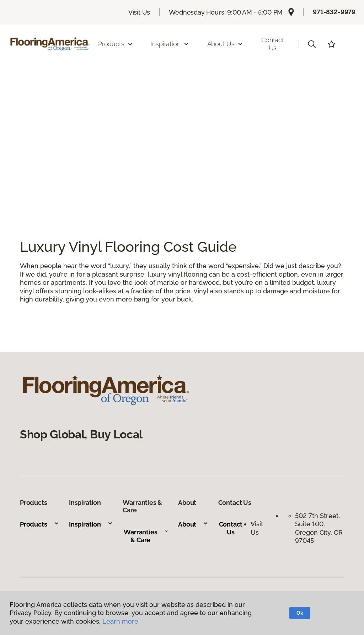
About (193, 524)
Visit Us (139, 12)
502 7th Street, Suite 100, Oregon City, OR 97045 (319, 528)
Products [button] (116, 44)
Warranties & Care (146, 536)
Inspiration (91, 524)
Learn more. (121, 621)
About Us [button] (225, 44)
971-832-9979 (334, 12)
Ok (300, 613)
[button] (312, 44)
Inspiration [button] (170, 44)
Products (40, 524)
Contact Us (273, 44)
